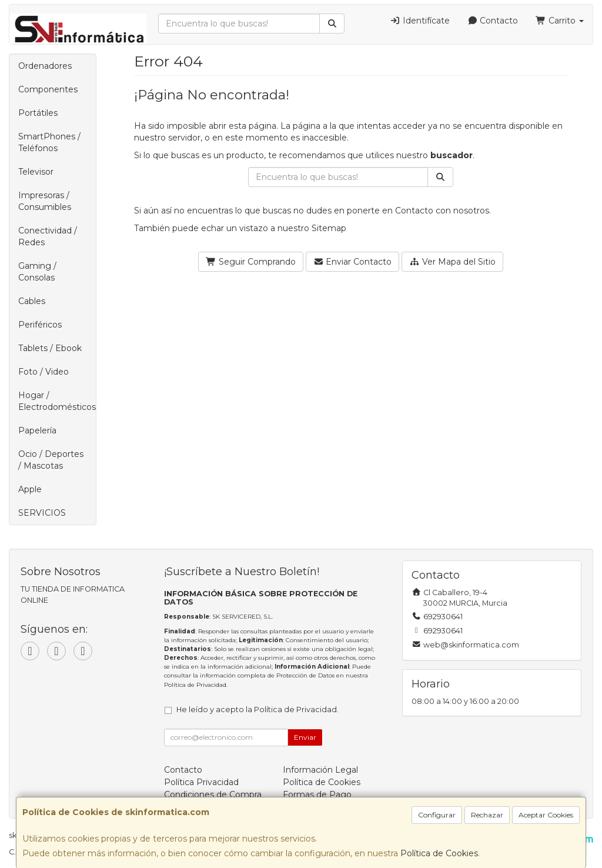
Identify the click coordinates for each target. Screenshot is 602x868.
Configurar (437, 815)
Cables (32, 301)
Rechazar (487, 815)
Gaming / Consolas (37, 272)
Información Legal (320, 770)
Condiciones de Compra (213, 794)
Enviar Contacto (353, 262)
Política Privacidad (201, 782)
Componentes (48, 89)
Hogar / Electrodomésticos (57, 401)
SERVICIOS (42, 513)
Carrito (560, 21)
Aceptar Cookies (546, 815)
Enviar (305, 737)
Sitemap (329, 228)
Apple (30, 489)
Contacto (493, 21)
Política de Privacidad (195, 685)
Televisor (36, 172)
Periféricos (40, 325)
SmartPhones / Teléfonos (49, 142)
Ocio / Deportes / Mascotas (51, 460)
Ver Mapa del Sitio (452, 262)
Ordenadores (45, 66)
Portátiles (38, 113)
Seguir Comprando (251, 262)
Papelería (37, 430)
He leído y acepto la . (257, 710)
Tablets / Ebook (50, 348)
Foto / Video (44, 372)
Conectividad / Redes (48, 236)
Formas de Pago (317, 794)
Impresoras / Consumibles (45, 201)
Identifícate (420, 21)
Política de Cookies (439, 853)
